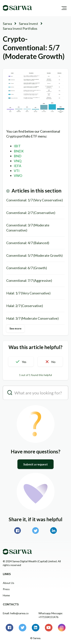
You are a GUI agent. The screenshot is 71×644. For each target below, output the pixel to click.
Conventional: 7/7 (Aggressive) (29, 280)
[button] (64, 8)
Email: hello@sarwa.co (16, 613)
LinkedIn (53, 531)
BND (18, 156)
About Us (9, 583)
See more (15, 328)
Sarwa (7, 24)
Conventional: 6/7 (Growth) (27, 268)
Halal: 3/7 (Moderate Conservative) (32, 318)
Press (6, 589)
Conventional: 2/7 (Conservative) (31, 213)
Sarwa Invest (28, 24)
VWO (18, 176)
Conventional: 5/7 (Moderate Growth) (34, 255)
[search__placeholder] (35, 393)
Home (6, 595)
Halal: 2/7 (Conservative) (25, 306)
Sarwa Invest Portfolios (20, 28)
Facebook (18, 531)
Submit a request (35, 464)
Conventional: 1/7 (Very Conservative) (35, 200)
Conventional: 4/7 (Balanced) (28, 243)
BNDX (19, 151)
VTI (17, 171)
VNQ (18, 161)
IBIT (17, 146)
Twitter (35, 531)
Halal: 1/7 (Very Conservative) (28, 293)
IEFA (18, 166)
